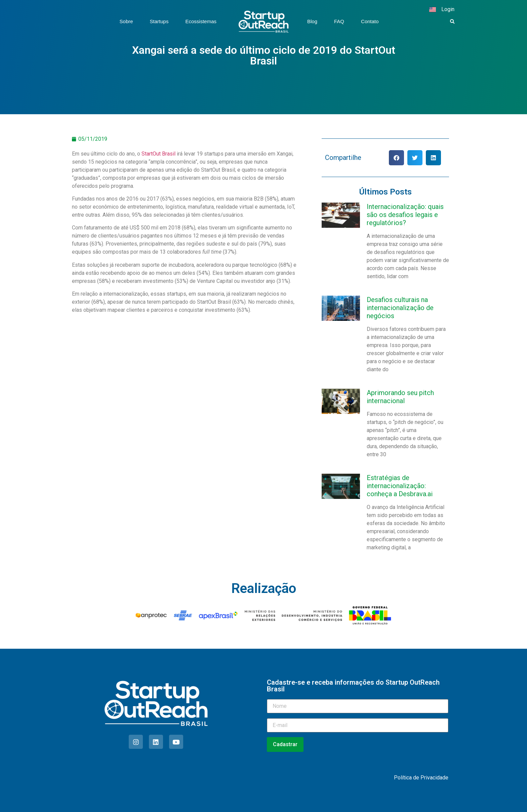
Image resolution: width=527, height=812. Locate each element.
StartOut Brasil (158, 154)
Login (448, 9)
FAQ (339, 21)
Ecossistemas (201, 21)
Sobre (126, 21)
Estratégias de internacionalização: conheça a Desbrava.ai (400, 486)
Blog (312, 21)
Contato (370, 21)
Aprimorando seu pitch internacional (400, 397)
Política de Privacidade (421, 778)
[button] (452, 22)
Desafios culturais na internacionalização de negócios (400, 308)
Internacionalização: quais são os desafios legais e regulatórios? (405, 215)
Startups (159, 21)
